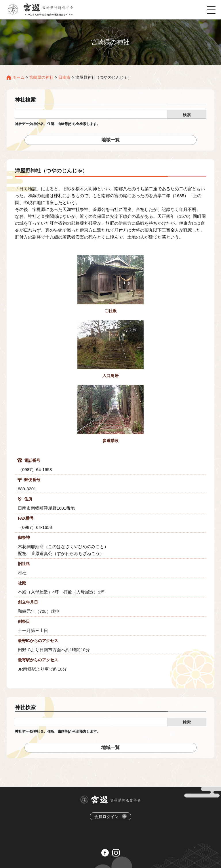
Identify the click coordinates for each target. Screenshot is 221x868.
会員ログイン (110, 816)
